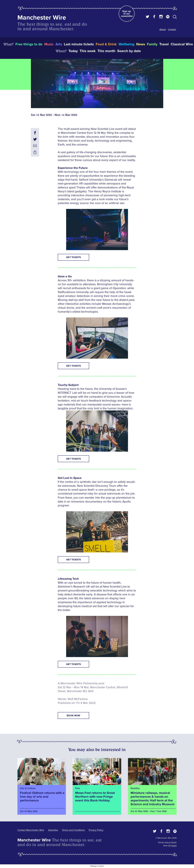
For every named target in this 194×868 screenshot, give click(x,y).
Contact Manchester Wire (31, 830)
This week (88, 51)
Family (152, 44)
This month (106, 51)
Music (49, 44)
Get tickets (74, 257)
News (141, 44)
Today (73, 51)
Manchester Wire (42, 18)
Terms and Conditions (73, 830)
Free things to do (29, 44)
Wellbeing (126, 44)
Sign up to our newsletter (127, 14)
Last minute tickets (79, 44)
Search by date (129, 51)
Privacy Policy (96, 830)
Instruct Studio (171, 842)
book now (73, 715)
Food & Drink (106, 44)
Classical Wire (182, 44)
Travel (164, 44)
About (163, 29)
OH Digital (172, 846)
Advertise (53, 830)
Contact (172, 29)
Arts (59, 44)
